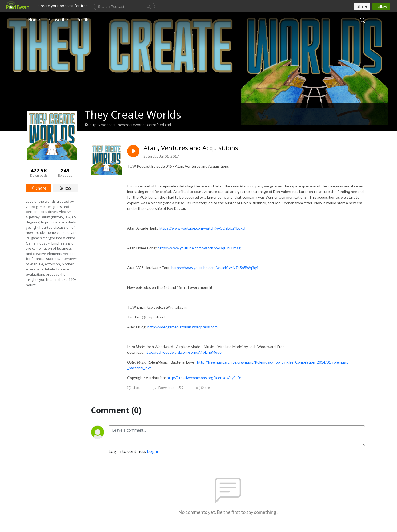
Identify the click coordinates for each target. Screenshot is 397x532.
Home (34, 20)
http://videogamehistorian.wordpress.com (183, 327)
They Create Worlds (133, 114)
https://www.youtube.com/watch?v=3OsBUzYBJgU (202, 228)
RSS (65, 188)
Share (39, 188)
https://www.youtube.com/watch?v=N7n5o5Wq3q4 (215, 268)
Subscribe (58, 20)
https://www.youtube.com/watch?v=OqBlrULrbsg (199, 248)
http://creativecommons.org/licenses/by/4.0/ (204, 378)
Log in (153, 451)
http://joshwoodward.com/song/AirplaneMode (183, 352)
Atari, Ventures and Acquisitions (191, 148)
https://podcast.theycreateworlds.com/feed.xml (128, 125)
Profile (83, 20)
